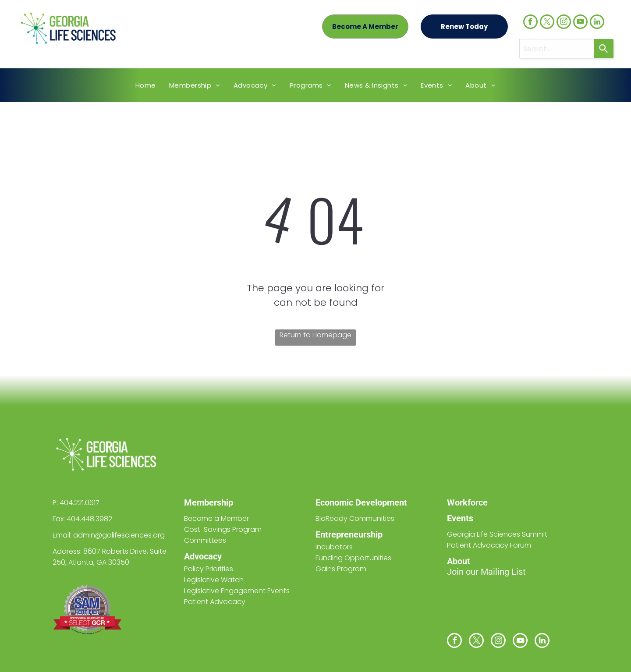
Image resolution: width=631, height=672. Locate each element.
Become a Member (216, 518)
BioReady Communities (355, 518)
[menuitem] (146, 85)
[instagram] (564, 23)
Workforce (467, 502)
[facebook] (530, 23)
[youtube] (580, 23)
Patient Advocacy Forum (489, 545)
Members (203, 502)
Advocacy (203, 556)
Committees (205, 540)
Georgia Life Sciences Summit (497, 534)
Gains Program (341, 569)
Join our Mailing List (486, 572)
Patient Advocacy (215, 602)
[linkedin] (597, 23)
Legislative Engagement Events (237, 591)
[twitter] (547, 23)
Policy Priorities (209, 569)
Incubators (334, 547)
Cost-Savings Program (223, 529)
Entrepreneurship (349, 534)
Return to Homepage (315, 335)
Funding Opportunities (353, 558)
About (459, 561)
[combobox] (557, 49)
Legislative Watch (214, 580)
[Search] (604, 49)
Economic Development (361, 502)
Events (460, 518)
